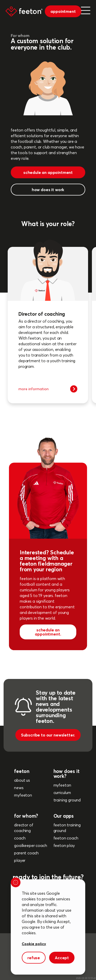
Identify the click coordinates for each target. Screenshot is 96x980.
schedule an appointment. (48, 632)
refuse (34, 958)
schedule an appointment (48, 172)
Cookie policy (34, 944)
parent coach (26, 853)
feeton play (64, 845)
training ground (67, 800)
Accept (62, 958)
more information (48, 389)
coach (20, 838)
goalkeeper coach (30, 845)
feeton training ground (67, 828)
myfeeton (23, 795)
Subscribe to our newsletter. (48, 735)
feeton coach (66, 838)
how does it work (48, 190)
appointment (63, 11)
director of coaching (24, 828)
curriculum (62, 792)
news (19, 788)
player (20, 860)
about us (22, 780)
